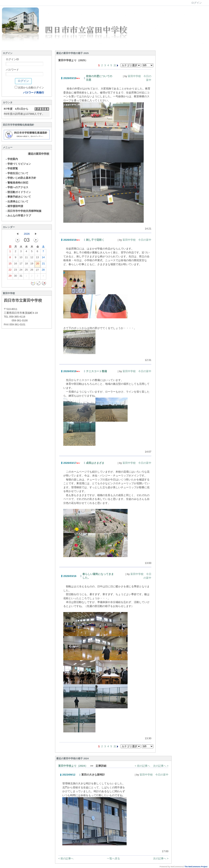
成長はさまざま (95, 463)
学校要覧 (12, 168)
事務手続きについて (18, 197)
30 (15, 277)
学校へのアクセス (17, 187)
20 (38, 264)
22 (10, 271)
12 (32, 258)
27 (37, 271)
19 (32, 264)
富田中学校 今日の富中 (137, 240)
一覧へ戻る (113, 858)
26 (32, 271)
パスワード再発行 (34, 93)
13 (37, 258)
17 (21, 264)
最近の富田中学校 (39, 154)
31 (21, 277)
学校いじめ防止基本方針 (21, 178)
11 (26, 258)
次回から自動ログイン (31, 88)
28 (43, 271)
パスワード (12, 70)
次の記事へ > (161, 766)
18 (26, 264)
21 (43, 264)
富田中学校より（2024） (73, 766)
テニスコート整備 (96, 371)
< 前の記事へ (142, 766)
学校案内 (12, 159)
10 (21, 258)
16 (15, 264)
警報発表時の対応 (17, 183)
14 (43, 258)
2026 (27, 234)
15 (10, 264)
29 (10, 277)
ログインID (12, 59)
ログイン (197, 3)
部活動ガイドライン (18, 192)
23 (15, 271)
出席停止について (17, 202)
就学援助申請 (14, 206)
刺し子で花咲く (95, 240)
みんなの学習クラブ (18, 216)
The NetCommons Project (196, 867)
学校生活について (17, 173)
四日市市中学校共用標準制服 (23, 211)
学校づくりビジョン (18, 164)
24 (21, 271)
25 (26, 271)
